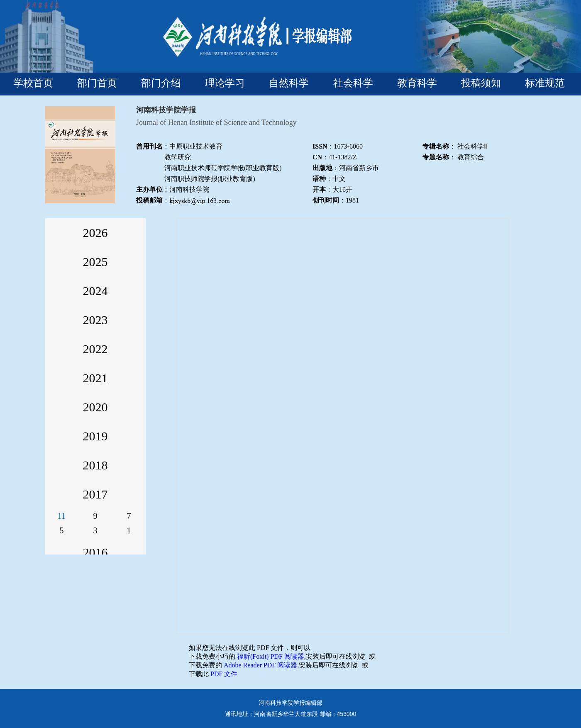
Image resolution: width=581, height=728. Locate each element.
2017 (95, 494)
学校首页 (33, 83)
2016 (95, 552)
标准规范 (545, 83)
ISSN (320, 146)
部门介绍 (161, 83)
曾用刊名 (149, 146)
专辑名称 (436, 146)
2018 (95, 465)
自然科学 (289, 83)
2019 (95, 436)
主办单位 (149, 189)
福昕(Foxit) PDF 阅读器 (271, 656)
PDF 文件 (224, 674)
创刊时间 (326, 200)
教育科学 (417, 83)
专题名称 (436, 157)
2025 (95, 262)
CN (317, 157)
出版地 (322, 168)
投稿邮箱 (149, 200)
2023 (95, 320)
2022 (95, 349)
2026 (95, 233)
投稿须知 (481, 83)
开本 (319, 189)
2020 (95, 407)
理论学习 (225, 83)
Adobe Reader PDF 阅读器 (260, 665)
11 (62, 516)
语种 (319, 179)
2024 (95, 291)
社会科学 (353, 83)
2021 (95, 378)
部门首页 (97, 83)
